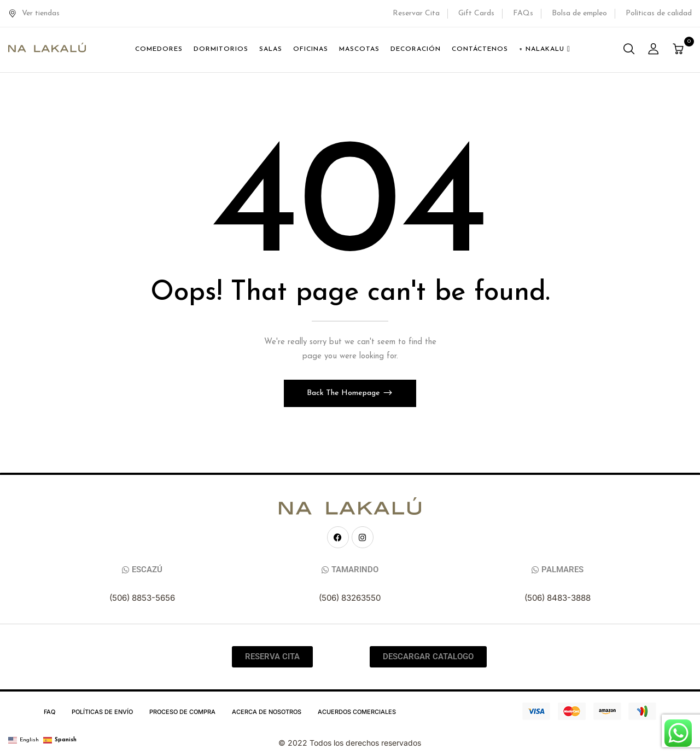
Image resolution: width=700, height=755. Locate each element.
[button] (679, 50)
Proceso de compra (182, 712)
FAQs (523, 13)
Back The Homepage (345, 393)
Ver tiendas (34, 13)
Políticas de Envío (102, 712)
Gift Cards (476, 13)
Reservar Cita (416, 13)
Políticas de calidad (659, 13)
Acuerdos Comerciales (357, 712)
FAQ (49, 712)
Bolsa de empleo (579, 13)
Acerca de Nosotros (267, 712)
